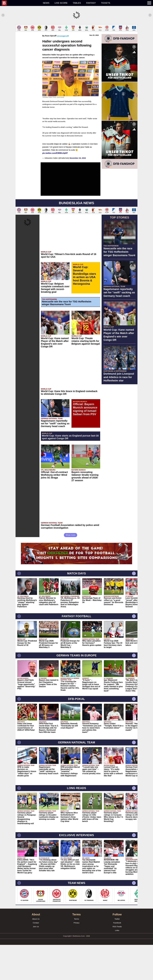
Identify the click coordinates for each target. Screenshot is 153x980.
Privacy (76, 958)
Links (117, 966)
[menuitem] (21, 3)
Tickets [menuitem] (106, 3)
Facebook (117, 958)
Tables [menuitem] (77, 3)
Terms (77, 954)
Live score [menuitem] (61, 3)
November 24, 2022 (78, 193)
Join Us (36, 962)
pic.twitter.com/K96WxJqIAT (55, 188)
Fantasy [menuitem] (91, 3)
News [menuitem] (46, 3)
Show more (71, 570)
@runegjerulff (63, 71)
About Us (36, 954)
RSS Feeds (117, 962)
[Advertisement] (76, 41)
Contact (36, 958)
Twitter (117, 954)
